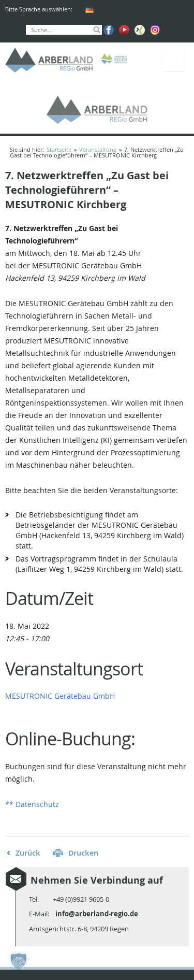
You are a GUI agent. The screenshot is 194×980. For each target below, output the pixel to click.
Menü (173, 61)
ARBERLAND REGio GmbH (49, 61)
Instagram (155, 30)
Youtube (124, 30)
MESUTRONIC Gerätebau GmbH (60, 696)
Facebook (109, 30)
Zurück (28, 853)
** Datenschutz (32, 804)
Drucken (83, 853)
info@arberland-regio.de (97, 914)
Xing (140, 30)
